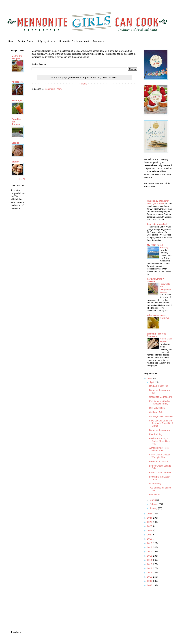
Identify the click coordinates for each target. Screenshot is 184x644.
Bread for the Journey (160, 430)
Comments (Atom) (54, 89)
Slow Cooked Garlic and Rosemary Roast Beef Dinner (161, 423)
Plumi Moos (155, 495)
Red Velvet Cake (157, 408)
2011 (150, 573)
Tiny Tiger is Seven (156, 203)
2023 (150, 522)
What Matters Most (157, 315)
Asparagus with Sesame (161, 416)
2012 (150, 568)
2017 (150, 547)
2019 (150, 539)
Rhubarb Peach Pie (159, 386)
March (153, 500)
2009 (150, 581)
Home (11, 41)
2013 (150, 564)
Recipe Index (26, 41)
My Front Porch (155, 245)
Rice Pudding (156, 434)
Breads (15, 143)
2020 (150, 535)
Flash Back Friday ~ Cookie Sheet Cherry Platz (160, 441)
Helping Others (46, 41)
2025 (150, 514)
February (164, 247)
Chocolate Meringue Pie (161, 397)
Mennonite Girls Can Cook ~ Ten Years (82, 41)
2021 (150, 530)
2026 (150, 379)
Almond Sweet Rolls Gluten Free (159, 449)
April (152, 382)
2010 (150, 577)
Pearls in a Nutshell (157, 224)
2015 (150, 556)
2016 (150, 551)
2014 (150, 560)
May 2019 (165, 318)
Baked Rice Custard (159, 461)
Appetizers (17, 82)
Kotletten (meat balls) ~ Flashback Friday (160, 403)
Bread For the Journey (160, 473)
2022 (150, 526)
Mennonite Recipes (17, 57)
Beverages (17, 101)
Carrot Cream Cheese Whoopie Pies (160, 456)
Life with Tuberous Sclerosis (157, 335)
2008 (150, 585)
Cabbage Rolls (156, 412)
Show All (22, 179)
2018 (150, 543)
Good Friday (155, 484)
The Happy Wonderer (158, 201)
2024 (150, 518)
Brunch (15, 162)
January (154, 508)
